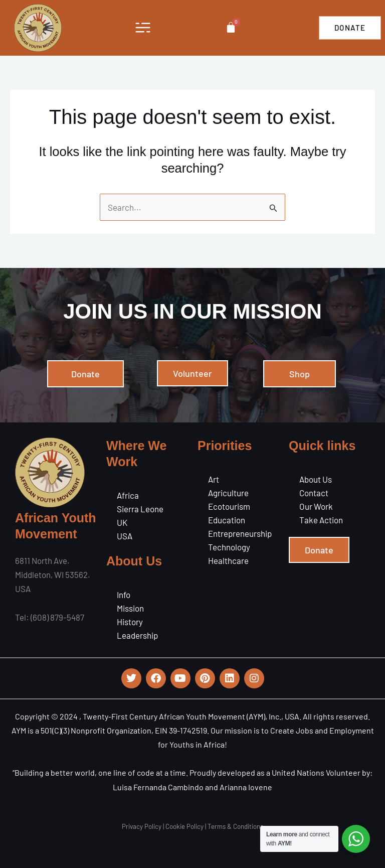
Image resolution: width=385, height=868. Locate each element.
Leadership (137, 635)
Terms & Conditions (235, 826)
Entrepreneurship (240, 533)
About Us (316, 479)
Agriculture (228, 493)
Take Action (321, 520)
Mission (130, 608)
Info (124, 595)
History (130, 622)
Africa (128, 495)
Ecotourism (229, 506)
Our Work (316, 506)
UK (122, 522)
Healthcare (228, 560)
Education (227, 520)
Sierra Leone (140, 509)
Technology (229, 547)
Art (214, 479)
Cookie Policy (184, 826)
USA (125, 536)
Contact (314, 493)
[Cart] (231, 27)
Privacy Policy (142, 826)
